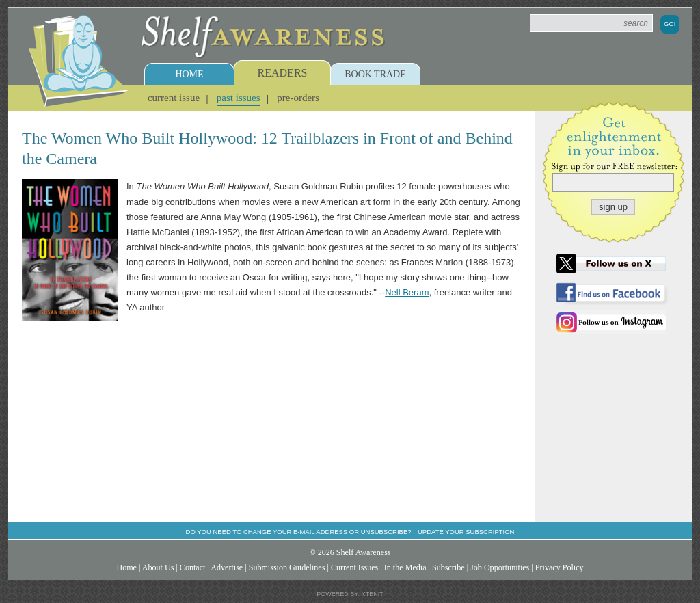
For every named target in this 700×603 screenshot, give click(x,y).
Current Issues (354, 567)
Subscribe (448, 567)
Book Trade (375, 74)
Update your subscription (466, 532)
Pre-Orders (298, 98)
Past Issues (239, 98)
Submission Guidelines (287, 567)
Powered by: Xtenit (350, 594)
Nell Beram (407, 292)
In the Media (405, 567)
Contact (193, 567)
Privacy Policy (560, 567)
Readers (283, 73)
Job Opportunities (500, 567)
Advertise (227, 567)
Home (189, 74)
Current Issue (174, 98)
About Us (158, 567)
